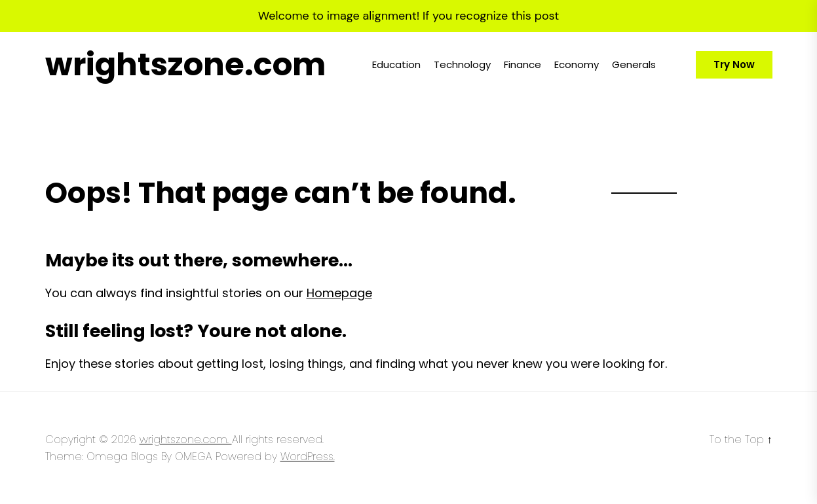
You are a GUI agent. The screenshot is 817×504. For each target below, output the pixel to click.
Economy (577, 64)
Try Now (734, 64)
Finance (522, 64)
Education (396, 64)
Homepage (339, 293)
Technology (462, 64)
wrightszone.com (185, 65)
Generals (634, 64)
